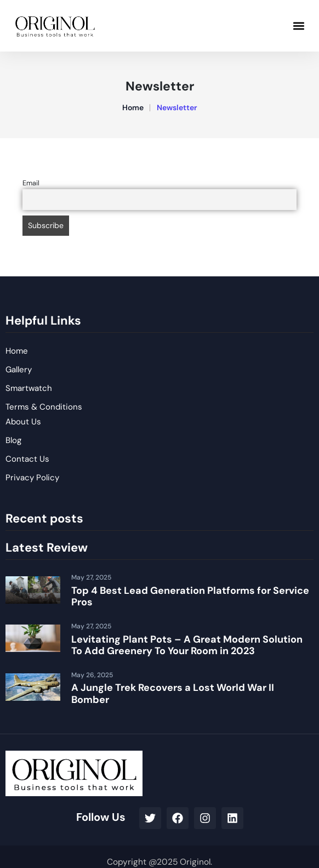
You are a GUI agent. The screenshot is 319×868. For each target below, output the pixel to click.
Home (133, 107)
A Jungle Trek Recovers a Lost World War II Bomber (173, 694)
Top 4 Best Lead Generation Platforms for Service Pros (190, 597)
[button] (299, 25)
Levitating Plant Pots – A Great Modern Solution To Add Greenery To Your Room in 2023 (187, 645)
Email (31, 183)
